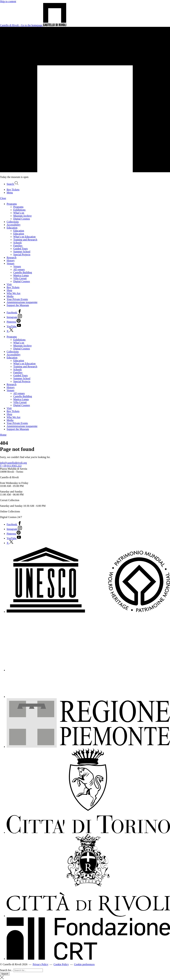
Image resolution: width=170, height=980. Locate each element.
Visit (9, 284)
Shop (9, 290)
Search (5, 974)
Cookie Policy (61, 964)
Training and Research (25, 240)
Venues (10, 263)
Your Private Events (17, 299)
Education (12, 228)
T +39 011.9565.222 (11, 466)
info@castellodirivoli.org (13, 463)
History (11, 260)
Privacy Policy (41, 964)
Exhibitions (19, 210)
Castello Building (23, 272)
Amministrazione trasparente (22, 302)
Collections (13, 222)
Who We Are (14, 293)
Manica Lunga (21, 275)
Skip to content (8, 1)
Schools (18, 243)
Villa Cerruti (20, 278)
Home (3, 435)
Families (18, 246)
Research (12, 258)
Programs (12, 204)
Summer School (22, 252)
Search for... (6, 970)
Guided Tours (21, 249)
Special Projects (22, 255)
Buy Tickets (13, 287)
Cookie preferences (84, 964)
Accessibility (14, 225)
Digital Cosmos (22, 219)
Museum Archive (22, 216)
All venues (19, 269)
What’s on (19, 213)
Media (10, 296)
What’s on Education (24, 237)
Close (3, 198)
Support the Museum (18, 305)
